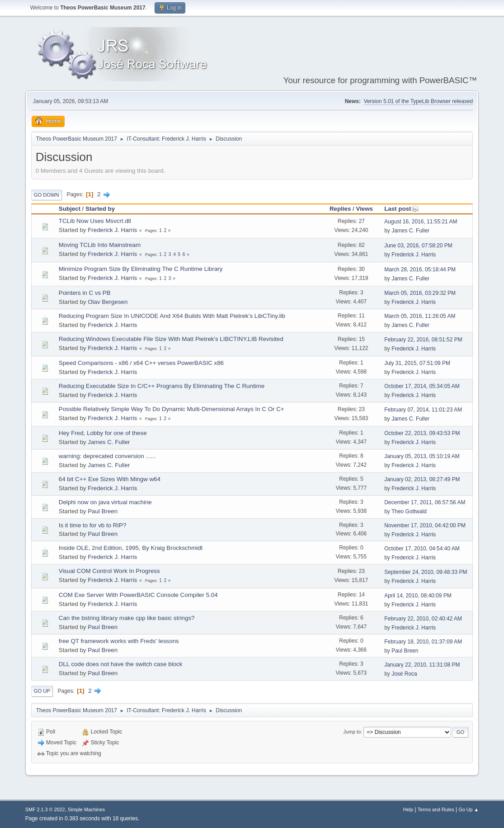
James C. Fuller (410, 231)
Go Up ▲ (469, 809)
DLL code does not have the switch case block (121, 664)
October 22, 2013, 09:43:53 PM (422, 433)
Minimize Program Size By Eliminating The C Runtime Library (141, 269)
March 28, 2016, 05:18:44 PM (420, 270)
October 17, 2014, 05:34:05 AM (422, 386)
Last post (402, 209)
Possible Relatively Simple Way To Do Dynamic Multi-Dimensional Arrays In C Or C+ (172, 409)
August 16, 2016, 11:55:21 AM (421, 222)
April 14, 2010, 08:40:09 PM (418, 596)
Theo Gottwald (409, 511)
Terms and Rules (436, 809)
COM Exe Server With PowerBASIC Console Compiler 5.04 (138, 595)
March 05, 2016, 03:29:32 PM (420, 293)
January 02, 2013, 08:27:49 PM (422, 479)
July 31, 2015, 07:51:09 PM (417, 363)
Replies (340, 209)
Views (364, 209)
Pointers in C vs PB (85, 293)
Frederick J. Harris (112, 230)
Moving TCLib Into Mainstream (100, 245)
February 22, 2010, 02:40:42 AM (423, 619)
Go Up (42, 691)
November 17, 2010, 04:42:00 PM (425, 525)
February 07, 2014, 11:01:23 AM (423, 410)
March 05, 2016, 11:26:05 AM (420, 316)
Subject (70, 209)
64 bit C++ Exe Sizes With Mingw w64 (110, 479)
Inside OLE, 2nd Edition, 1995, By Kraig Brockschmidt (131, 548)
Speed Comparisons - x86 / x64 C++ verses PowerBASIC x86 (141, 363)
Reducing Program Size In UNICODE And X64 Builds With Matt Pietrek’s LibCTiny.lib (172, 316)
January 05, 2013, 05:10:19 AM (422, 456)
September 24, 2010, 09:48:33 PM (426, 572)
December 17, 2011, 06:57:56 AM (425, 502)
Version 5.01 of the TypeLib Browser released (419, 101)
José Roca (404, 674)
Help (408, 809)
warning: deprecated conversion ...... (107, 456)
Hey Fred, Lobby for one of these (103, 433)
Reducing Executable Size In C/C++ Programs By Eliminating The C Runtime (162, 386)
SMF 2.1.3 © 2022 (45, 809)
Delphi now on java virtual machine (105, 502)
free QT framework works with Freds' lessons (119, 641)
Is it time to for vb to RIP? (93, 525)
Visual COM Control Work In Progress (109, 571)
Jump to (352, 732)
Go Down (47, 195)
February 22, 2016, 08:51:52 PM (423, 340)
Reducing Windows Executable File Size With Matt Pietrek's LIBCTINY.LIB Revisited (171, 339)
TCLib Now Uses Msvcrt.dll (95, 221)
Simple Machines (86, 809)
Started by (100, 209)
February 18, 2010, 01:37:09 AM (423, 642)
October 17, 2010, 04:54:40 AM (422, 549)
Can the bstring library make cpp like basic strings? (127, 618)
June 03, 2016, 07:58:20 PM (418, 246)
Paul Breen (103, 511)
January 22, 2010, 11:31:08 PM (422, 665)
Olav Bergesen (108, 302)
